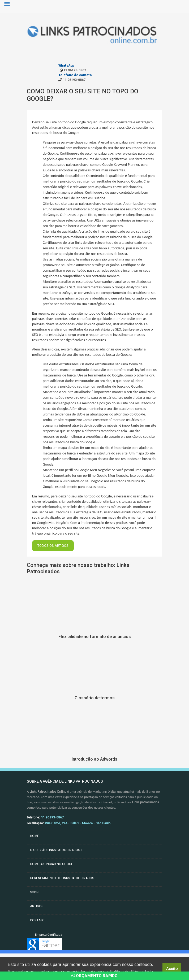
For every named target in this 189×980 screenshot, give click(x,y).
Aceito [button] (172, 969)
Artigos (37, 906)
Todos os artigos (53, 546)
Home (35, 836)
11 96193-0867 (73, 70)
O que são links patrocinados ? (56, 850)
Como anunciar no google (52, 864)
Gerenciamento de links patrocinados (62, 878)
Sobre (35, 892)
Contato (37, 920)
